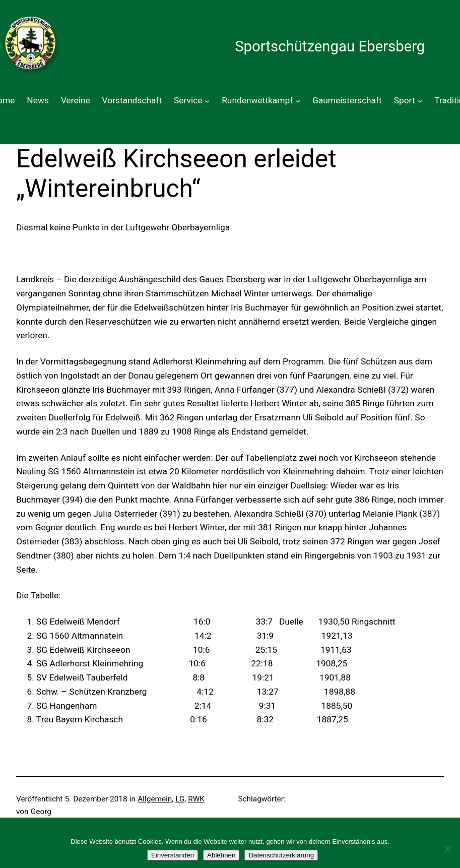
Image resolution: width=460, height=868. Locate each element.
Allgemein (155, 799)
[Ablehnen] (447, 849)
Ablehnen (221, 855)
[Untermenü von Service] (207, 101)
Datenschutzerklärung (281, 855)
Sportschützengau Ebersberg (330, 46)
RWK (196, 799)
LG (180, 799)
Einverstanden (173, 855)
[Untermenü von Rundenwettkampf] (298, 101)
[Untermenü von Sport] (420, 101)
